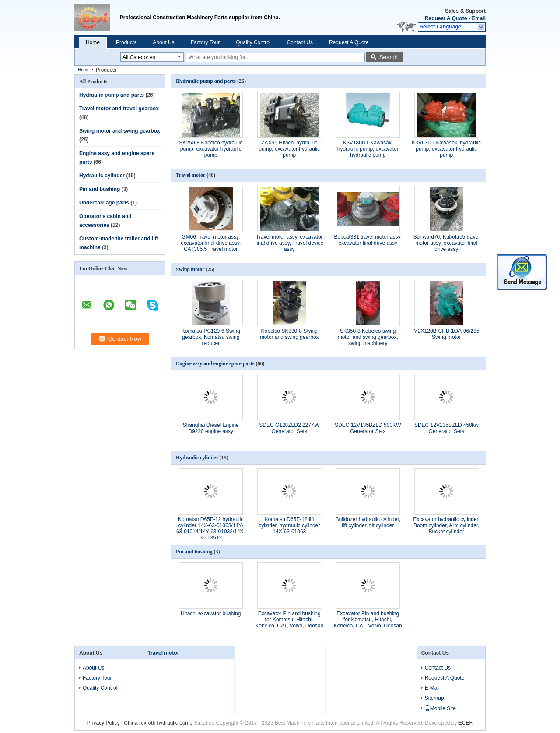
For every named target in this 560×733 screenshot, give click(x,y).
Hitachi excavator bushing (211, 613)
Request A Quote (446, 18)
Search (388, 57)
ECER (466, 723)
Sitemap (434, 698)
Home (93, 42)
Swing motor (190, 269)
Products (126, 42)
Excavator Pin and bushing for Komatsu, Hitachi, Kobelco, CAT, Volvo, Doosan (289, 620)
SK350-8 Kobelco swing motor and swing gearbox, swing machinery (368, 337)
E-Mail (432, 688)
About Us (163, 42)
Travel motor (191, 175)
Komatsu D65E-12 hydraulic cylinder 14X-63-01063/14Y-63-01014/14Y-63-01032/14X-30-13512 (211, 529)
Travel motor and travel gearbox (119, 109)
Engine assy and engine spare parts (215, 363)
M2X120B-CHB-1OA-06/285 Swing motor (446, 334)
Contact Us (300, 42)
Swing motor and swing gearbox (120, 131)
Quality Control (253, 42)
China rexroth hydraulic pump (158, 723)
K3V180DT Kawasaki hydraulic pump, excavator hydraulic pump (368, 149)
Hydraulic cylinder (102, 176)
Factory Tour (205, 42)
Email (479, 18)
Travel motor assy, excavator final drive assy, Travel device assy (289, 243)
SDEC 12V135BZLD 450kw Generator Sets (446, 428)
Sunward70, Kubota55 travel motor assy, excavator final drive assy (446, 243)
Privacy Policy (103, 723)
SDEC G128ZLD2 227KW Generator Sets (289, 428)
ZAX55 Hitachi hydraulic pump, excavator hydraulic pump (289, 149)
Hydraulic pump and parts (112, 95)
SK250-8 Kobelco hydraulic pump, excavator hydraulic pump (211, 149)
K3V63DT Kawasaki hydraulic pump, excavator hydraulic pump (446, 149)
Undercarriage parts (104, 203)
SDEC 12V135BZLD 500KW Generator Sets (368, 428)
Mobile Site (440, 708)
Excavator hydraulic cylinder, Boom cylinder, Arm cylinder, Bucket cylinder (446, 525)
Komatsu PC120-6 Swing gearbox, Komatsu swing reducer (211, 337)
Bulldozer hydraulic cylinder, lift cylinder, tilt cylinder (368, 522)
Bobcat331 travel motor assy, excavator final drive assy (368, 240)
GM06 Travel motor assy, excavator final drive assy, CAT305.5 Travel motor (211, 243)
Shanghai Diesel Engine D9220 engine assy (211, 428)
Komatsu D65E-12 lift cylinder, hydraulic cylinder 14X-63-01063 (289, 525)
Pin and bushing (100, 189)
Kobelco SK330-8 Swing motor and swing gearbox (289, 334)
